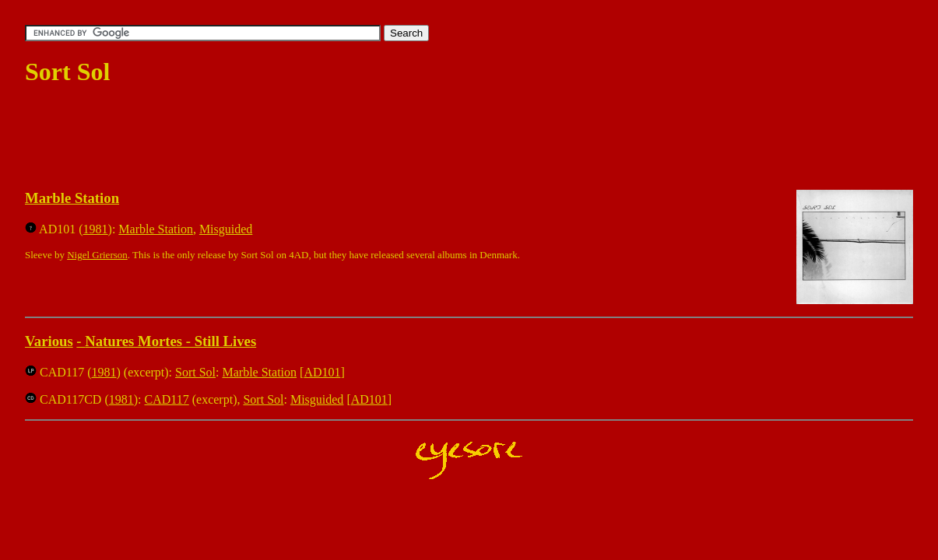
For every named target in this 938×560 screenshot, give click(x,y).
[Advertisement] (308, 138)
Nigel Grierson (97, 255)
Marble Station (72, 198)
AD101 (322, 372)
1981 (96, 229)
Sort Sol (195, 372)
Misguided (226, 229)
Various (49, 341)
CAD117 (167, 399)
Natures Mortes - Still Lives (170, 341)
